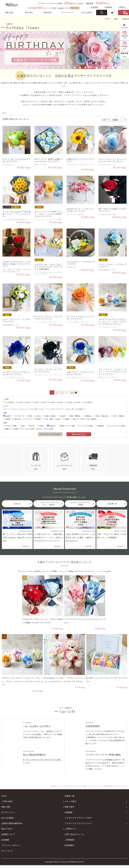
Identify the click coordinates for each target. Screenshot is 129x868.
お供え (38, 416)
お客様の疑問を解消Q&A (12, 826)
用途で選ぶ (48, 12)
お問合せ (122, 7)
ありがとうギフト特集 (44, 429)
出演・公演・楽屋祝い (88, 419)
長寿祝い (38, 419)
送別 (29, 416)
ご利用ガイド (70, 832)
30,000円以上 (87, 402)
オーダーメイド (67, 12)
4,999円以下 (9, 402)
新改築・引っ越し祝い (12, 419)
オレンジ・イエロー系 (28, 409)
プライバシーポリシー (11, 848)
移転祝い (88, 416)
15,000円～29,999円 (72, 402)
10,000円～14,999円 (55, 402)
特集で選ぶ (10, 12)
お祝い (57, 419)
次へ (74, 392)
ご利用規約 (69, 843)
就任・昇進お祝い (102, 416)
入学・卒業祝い (118, 416)
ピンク (15, 409)
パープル (50, 409)
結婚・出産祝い (50, 416)
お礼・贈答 (48, 419)
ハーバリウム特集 (85, 426)
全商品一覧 (69, 799)
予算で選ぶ (29, 12)
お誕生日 (126, 19)
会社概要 (5, 843)
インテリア (27, 419)
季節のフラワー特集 (67, 426)
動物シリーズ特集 (11, 429)
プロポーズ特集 (10, 426)
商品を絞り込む (79, 434)
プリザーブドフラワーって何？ (78, 821)
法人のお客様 (87, 12)
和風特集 (100, 426)
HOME (107, 19)
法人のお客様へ (8, 821)
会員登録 (94, 7)
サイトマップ (7, 854)
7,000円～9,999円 (38, 402)
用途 (116, 19)
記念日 (62, 416)
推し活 (75, 419)
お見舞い (66, 419)
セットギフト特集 (27, 429)
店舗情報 (108, 7)
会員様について (8, 837)
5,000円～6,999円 (23, 402)
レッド (7, 409)
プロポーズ (19, 416)
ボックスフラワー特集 (116, 426)
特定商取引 (69, 848)
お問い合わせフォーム (74, 837)
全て (4, 113)
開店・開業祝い (75, 416)
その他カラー (80, 409)
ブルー (42, 409)
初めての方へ (7, 832)
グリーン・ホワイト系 (65, 409)
